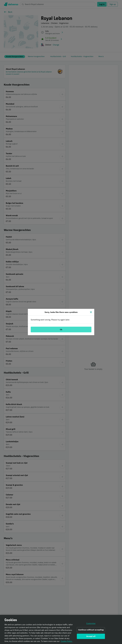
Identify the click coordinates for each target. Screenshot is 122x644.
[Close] (91, 312)
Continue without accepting (91, 631)
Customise (91, 624)
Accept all (91, 637)
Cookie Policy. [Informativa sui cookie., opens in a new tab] (67, 642)
